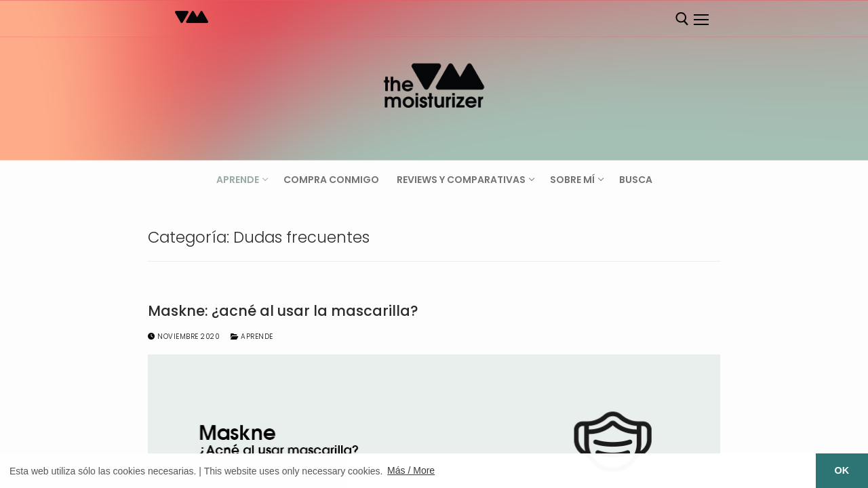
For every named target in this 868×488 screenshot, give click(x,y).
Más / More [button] (411, 470)
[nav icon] (701, 20)
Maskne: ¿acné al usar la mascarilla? (283, 311)
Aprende (252, 337)
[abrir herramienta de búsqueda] (682, 19)
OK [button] (842, 470)
